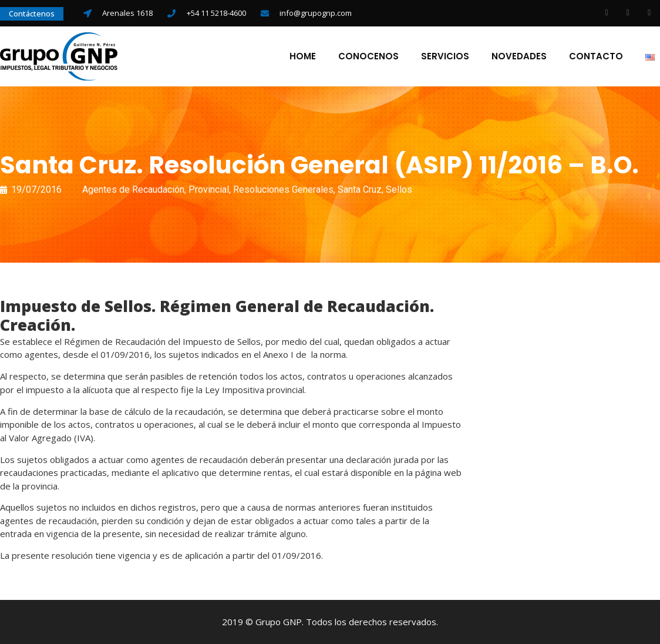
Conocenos (368, 56)
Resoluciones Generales (283, 189)
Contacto (596, 56)
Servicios (445, 56)
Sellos (399, 189)
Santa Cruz (360, 189)
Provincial (209, 189)
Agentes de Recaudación (133, 189)
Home (303, 56)
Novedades (519, 56)
